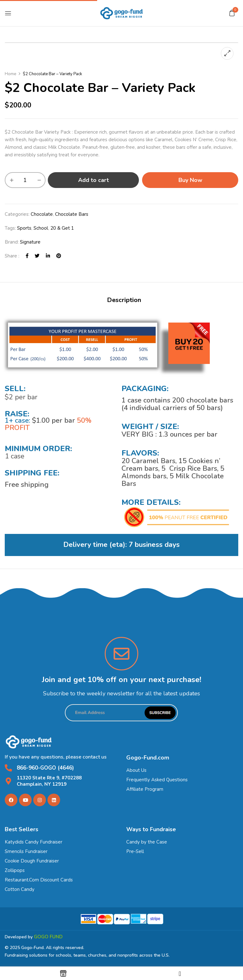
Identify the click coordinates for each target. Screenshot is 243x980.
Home (10, 74)
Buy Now (190, 180)
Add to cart (93, 180)
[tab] (124, 301)
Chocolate (42, 214)
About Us (136, 770)
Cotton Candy (20, 889)
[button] (232, 13)
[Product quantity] (25, 180)
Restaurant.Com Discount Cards (39, 880)
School (41, 228)
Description (124, 300)
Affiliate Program (145, 789)
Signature (30, 242)
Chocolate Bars (72, 214)
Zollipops (15, 870)
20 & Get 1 (62, 228)
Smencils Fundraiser (26, 851)
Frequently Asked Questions (157, 780)
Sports (24, 228)
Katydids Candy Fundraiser (34, 842)
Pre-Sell (135, 851)
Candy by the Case (147, 842)
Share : (12, 256)
